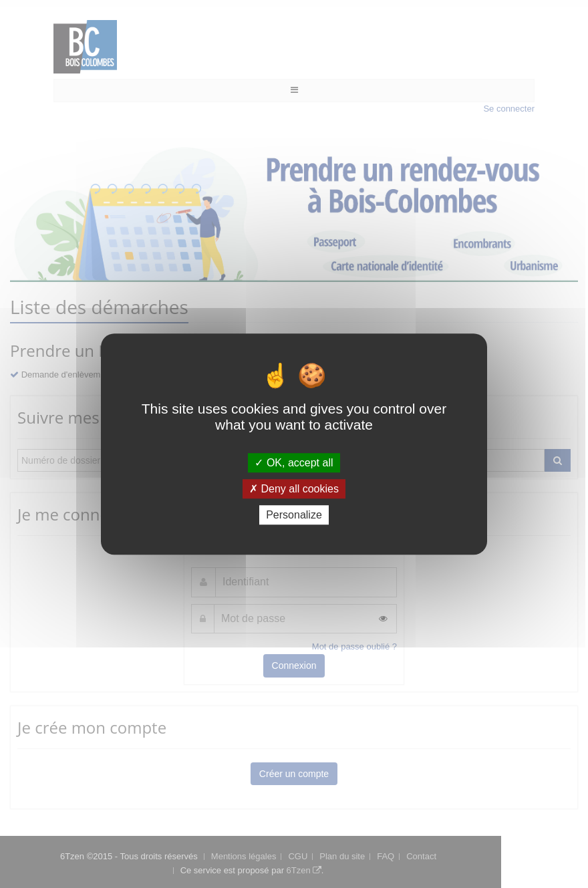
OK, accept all (294, 463)
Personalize (294, 515)
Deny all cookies (294, 489)
